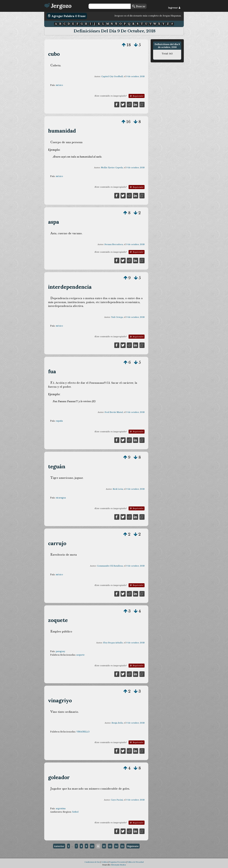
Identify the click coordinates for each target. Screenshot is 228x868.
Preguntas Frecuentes (117, 862)
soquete (81, 655)
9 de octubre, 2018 (135, 76)
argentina (61, 809)
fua (52, 371)
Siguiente (133, 846)
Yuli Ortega (117, 317)
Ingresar (174, 8)
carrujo (57, 543)
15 (122, 846)
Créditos (104, 862)
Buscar (139, 6)
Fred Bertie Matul (114, 412)
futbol (75, 812)
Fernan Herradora (114, 244)
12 (104, 846)
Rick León (118, 489)
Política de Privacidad (135, 862)
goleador (59, 777)
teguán (57, 466)
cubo (54, 54)
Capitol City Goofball (112, 76)
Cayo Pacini (117, 800)
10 (92, 846)
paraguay (60, 651)
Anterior (59, 846)
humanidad (62, 131)
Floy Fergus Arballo (113, 643)
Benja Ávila (117, 723)
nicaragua (61, 498)
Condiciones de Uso (92, 862)
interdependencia (70, 287)
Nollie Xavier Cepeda (112, 168)
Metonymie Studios (118, 865)
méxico (59, 85)
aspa (54, 222)
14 (116, 846)
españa (59, 421)
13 (110, 846)
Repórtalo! (136, 96)
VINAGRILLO (83, 732)
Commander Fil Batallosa (110, 566)
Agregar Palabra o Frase (67, 16)
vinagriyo (60, 700)
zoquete (58, 620)
